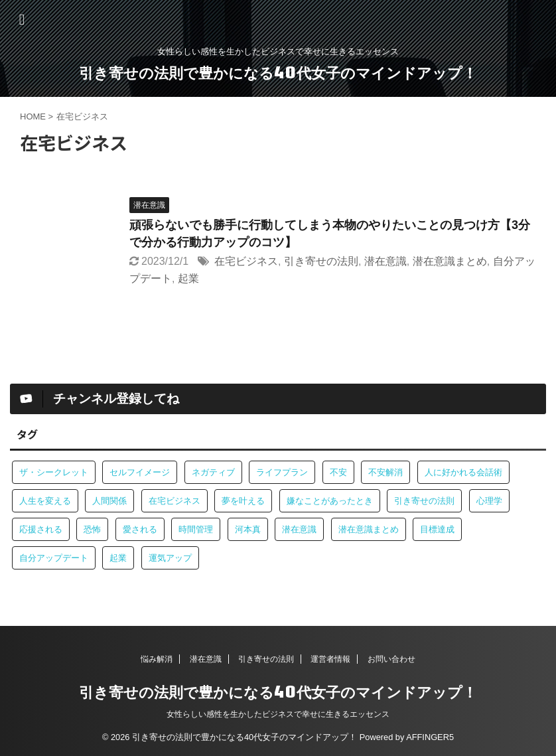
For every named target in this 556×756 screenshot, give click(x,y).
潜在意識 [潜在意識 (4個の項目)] (299, 529)
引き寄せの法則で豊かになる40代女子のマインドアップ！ (278, 72)
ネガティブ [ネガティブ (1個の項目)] (213, 472)
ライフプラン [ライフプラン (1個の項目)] (282, 472)
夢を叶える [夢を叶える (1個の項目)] (243, 501)
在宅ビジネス (246, 261)
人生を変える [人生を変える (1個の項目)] (45, 501)
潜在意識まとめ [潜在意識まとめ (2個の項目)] (369, 529)
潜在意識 (385, 261)
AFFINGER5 (430, 737)
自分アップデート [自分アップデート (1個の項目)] (54, 558)
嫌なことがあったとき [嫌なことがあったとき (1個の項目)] (330, 501)
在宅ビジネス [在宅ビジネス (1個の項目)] (174, 501)
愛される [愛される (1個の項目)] (140, 529)
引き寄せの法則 (321, 261)
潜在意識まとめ (450, 261)
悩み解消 (157, 659)
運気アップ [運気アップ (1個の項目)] (170, 558)
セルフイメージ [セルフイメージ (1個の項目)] (140, 472)
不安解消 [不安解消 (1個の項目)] (385, 472)
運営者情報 (330, 659)
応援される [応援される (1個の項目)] (41, 529)
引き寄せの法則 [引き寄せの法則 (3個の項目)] (424, 501)
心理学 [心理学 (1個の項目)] (489, 501)
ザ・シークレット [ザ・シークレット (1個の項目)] (54, 472)
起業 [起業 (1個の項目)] (118, 558)
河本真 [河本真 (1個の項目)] (248, 529)
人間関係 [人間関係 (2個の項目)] (109, 501)
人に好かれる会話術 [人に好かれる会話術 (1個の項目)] (463, 472)
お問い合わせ (391, 659)
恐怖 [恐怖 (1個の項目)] (92, 529)
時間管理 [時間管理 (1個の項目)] (196, 529)
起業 (188, 278)
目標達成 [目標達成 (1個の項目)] (437, 529)
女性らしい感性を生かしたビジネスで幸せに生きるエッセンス (278, 714)
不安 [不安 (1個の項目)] (338, 472)
